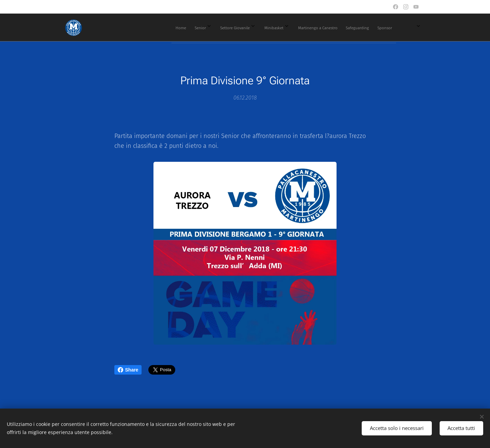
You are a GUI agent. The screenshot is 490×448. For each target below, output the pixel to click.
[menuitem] (248, 28)
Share (128, 370)
